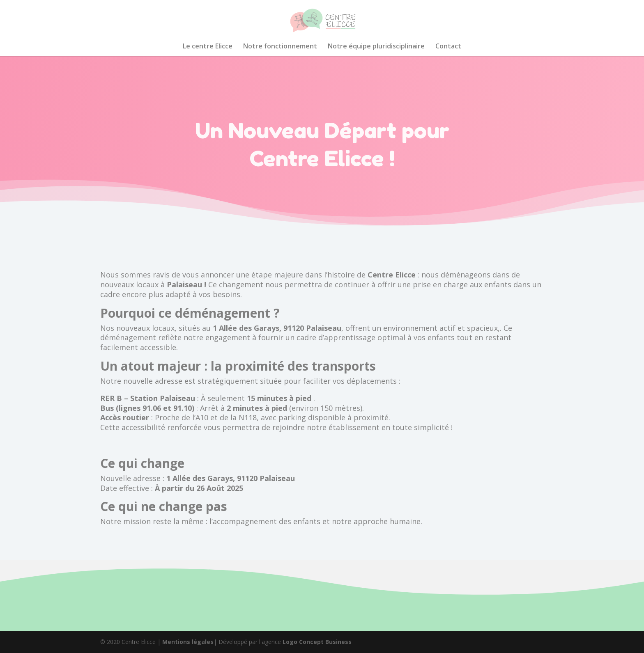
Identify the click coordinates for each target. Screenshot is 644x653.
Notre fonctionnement (280, 47)
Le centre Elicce (208, 47)
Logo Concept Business (317, 642)
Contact (448, 47)
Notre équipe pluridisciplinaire (376, 47)
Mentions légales (188, 642)
